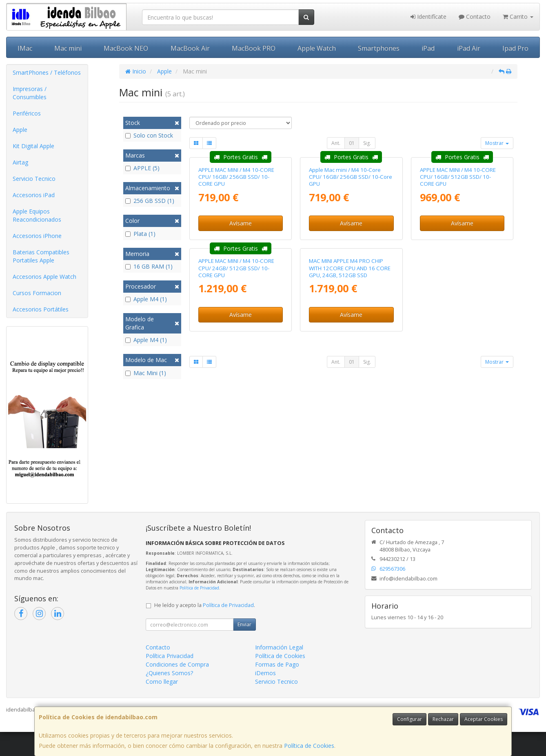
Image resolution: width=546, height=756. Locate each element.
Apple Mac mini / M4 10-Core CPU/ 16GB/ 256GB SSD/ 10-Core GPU (351, 256)
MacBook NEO (126, 48)
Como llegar (162, 706)
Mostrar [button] (497, 143)
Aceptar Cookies (484, 719)
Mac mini (68, 48)
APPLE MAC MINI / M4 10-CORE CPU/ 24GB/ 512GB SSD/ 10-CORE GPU (236, 426)
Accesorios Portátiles (41, 309)
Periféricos (27, 113)
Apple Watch (317, 48)
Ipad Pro (515, 48)
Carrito (518, 17)
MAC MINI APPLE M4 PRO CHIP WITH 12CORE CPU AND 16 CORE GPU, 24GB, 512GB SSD (350, 426)
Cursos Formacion (37, 293)
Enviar (244, 648)
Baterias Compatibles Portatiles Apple (41, 256)
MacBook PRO (254, 48)
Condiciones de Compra (177, 688)
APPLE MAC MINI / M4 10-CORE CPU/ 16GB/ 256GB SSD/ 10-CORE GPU (236, 256)
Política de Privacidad (199, 611)
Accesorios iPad (34, 195)
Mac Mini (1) (146, 373)
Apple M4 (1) (146, 299)
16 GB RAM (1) (149, 266)
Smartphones (379, 48)
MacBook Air (190, 48)
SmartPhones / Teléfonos (47, 72)
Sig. (367, 143)
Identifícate (428, 17)
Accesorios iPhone (37, 236)
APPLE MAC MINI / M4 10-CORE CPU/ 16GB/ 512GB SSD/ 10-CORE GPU (458, 256)
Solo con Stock (149, 135)
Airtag (20, 162)
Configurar (409, 719)
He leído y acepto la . (205, 629)
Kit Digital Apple (33, 146)
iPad (428, 48)
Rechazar (443, 719)
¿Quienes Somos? (169, 697)
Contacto (475, 17)
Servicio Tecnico (34, 179)
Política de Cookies (309, 746)
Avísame (241, 302)
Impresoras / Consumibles (30, 93)
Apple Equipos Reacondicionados (37, 215)
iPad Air (469, 48)
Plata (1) (140, 234)
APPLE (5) (142, 168)
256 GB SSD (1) (150, 201)
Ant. (336, 143)
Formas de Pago (277, 688)
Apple (20, 130)
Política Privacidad (170, 680)
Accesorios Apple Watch (44, 277)
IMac (25, 48)
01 (352, 143)
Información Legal (279, 671)
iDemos (265, 697)
